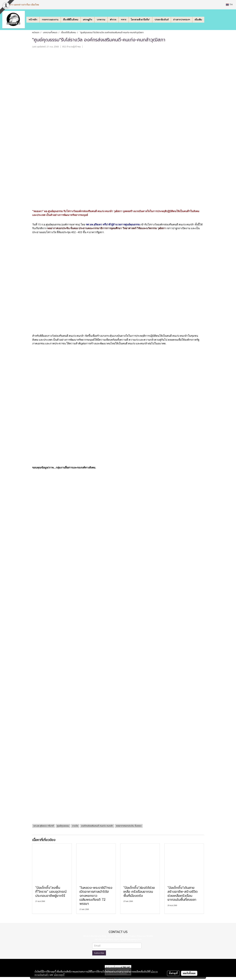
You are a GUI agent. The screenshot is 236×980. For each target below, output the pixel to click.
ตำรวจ (113, 20)
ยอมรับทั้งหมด (189, 973)
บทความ (101, 20)
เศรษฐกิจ (88, 20)
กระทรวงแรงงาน (50, 20)
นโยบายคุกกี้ (59, 975)
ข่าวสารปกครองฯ (182, 20)
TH (229, 5)
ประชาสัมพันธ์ (162, 20)
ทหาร (124, 20)
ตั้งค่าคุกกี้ (173, 973)
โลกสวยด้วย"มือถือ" (140, 20)
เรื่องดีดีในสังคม (71, 20)
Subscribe (99, 953)
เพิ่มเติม (198, 20)
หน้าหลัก (33, 20)
